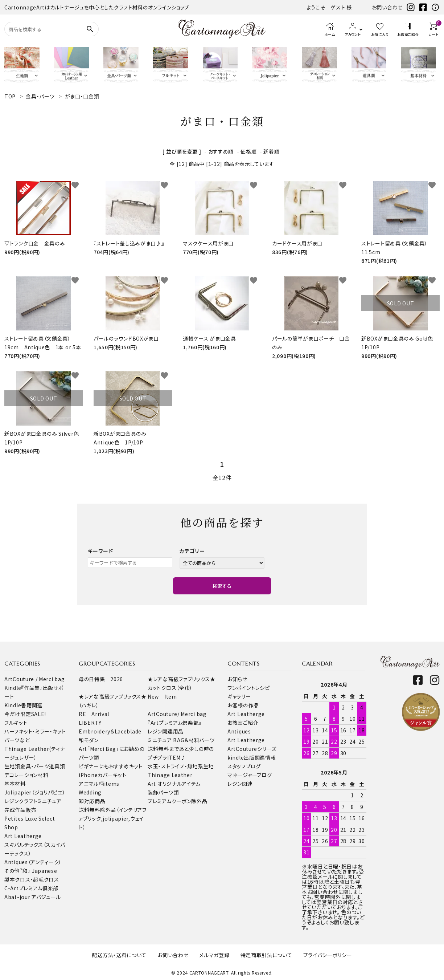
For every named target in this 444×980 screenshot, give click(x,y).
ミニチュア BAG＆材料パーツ (181, 740)
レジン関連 (240, 784)
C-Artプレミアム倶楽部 (31, 888)
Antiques (239, 731)
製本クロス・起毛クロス (32, 879)
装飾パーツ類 (163, 792)
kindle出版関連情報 (252, 757)
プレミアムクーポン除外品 (177, 801)
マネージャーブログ (250, 775)
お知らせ (237, 679)
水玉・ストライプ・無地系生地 (181, 766)
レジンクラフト (21, 801)
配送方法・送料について (119, 955)
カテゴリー (192, 551)
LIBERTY (90, 723)
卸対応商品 (92, 801)
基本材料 (15, 784)
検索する (222, 586)
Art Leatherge (23, 836)
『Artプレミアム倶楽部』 (174, 723)
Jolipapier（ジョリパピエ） (35, 792)
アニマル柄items (99, 784)
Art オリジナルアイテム (174, 784)
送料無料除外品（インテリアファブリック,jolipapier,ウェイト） (113, 818)
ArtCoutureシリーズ (252, 749)
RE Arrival (94, 714)
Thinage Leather (170, 775)
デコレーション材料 (26, 775)
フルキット (16, 723)
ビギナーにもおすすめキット (111, 766)
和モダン (89, 740)
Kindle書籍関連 (23, 705)
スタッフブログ (244, 766)
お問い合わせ (387, 7)
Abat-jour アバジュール (33, 897)
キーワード (100, 551)
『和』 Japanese (38, 871)
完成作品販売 (20, 810)
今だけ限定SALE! (25, 714)
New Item (162, 696)
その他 (12, 871)
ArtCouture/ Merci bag (177, 714)
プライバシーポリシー (328, 955)
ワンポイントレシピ (248, 688)
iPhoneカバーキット (102, 775)
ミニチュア (50, 801)
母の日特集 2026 (101, 679)
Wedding (90, 792)
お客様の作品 (243, 705)
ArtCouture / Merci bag (34, 679)
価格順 (248, 151)
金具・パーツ (35, 766)
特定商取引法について (266, 955)
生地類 (12, 766)
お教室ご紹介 (243, 723)
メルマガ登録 (214, 955)
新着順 (271, 151)
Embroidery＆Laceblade (110, 731)
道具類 (57, 766)
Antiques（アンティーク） (33, 862)
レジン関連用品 (166, 731)
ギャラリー (239, 696)
